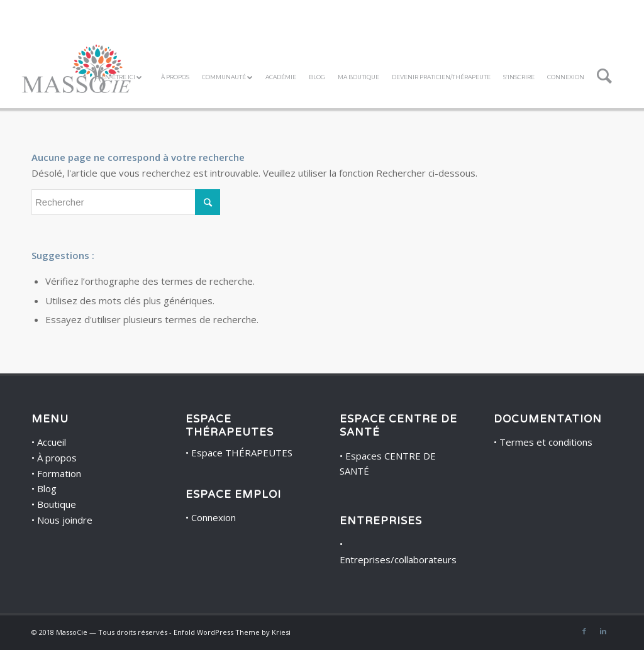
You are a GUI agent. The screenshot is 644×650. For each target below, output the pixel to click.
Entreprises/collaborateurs (398, 559)
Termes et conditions (546, 442)
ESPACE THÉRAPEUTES (230, 426)
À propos (57, 458)
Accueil (52, 442)
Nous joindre (65, 520)
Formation (59, 473)
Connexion (214, 517)
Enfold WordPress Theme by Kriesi (232, 632)
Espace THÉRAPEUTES (242, 453)
